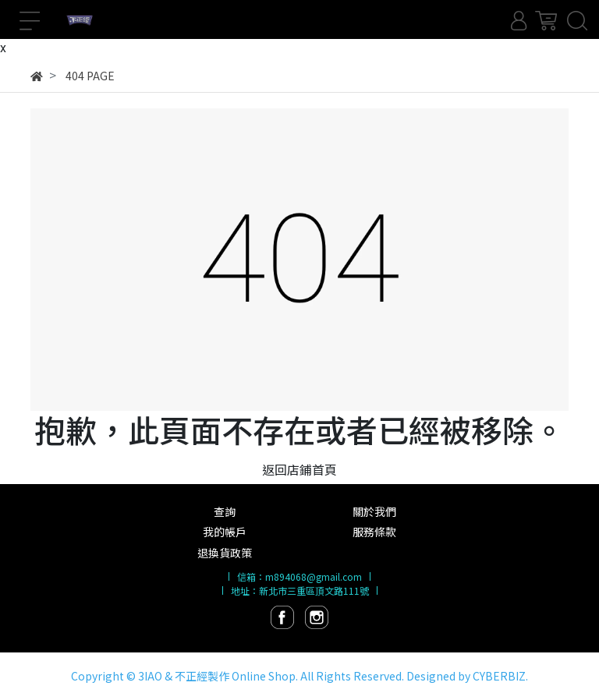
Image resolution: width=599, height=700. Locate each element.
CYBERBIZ (499, 676)
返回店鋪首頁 (299, 469)
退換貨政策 (225, 553)
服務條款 (374, 532)
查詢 (225, 511)
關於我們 (374, 511)
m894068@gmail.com (314, 576)
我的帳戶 (225, 532)
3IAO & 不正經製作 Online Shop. (218, 676)
